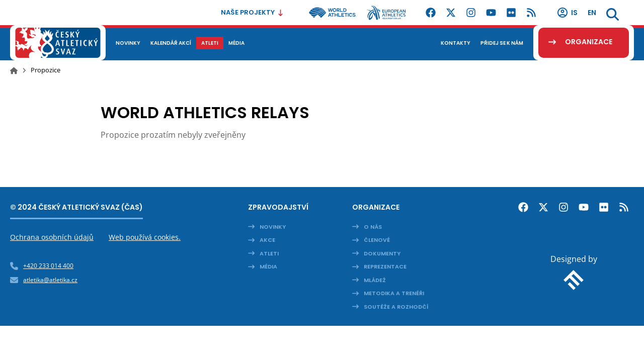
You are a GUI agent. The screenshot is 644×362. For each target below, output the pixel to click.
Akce (267, 240)
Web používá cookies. (145, 237)
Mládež (375, 280)
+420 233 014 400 (48, 266)
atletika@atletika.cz (50, 280)
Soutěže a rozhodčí (396, 307)
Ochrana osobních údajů (52, 237)
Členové (377, 240)
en (592, 13)
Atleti (269, 253)
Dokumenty (382, 253)
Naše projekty (252, 12)
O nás (373, 227)
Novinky (273, 227)
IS (567, 13)
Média (268, 266)
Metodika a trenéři (394, 293)
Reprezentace (385, 266)
